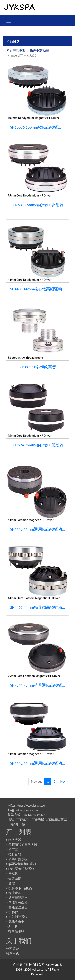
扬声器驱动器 (39, 51)
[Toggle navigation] (9, 21)
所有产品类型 (16, 51)
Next (63, 782)
